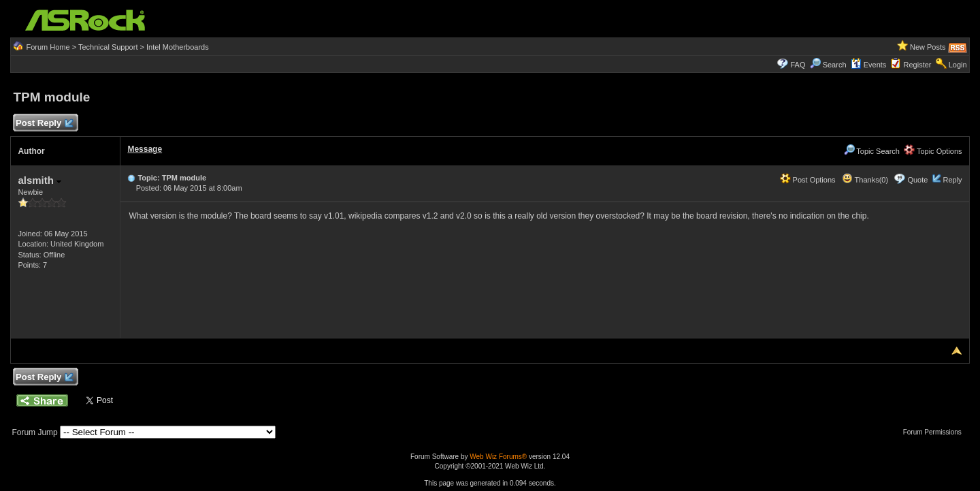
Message (145, 149)
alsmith (39, 180)
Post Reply (44, 124)
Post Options (808, 180)
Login (958, 65)
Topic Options (933, 151)
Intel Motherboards (178, 47)
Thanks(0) (865, 180)
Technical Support (108, 47)
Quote (917, 180)
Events (869, 65)
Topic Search (872, 151)
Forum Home (48, 47)
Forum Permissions (936, 432)
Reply (952, 180)
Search (835, 65)
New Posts (928, 47)
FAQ (798, 65)
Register (918, 65)
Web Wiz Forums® (498, 457)
